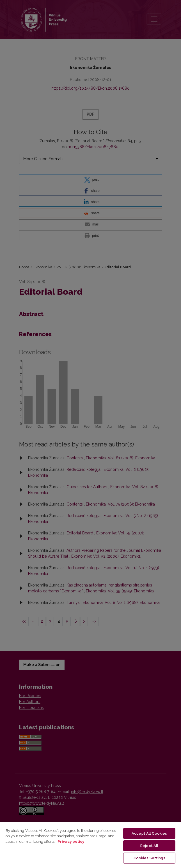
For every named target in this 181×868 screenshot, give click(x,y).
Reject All (149, 846)
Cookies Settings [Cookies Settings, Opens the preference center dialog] (149, 858)
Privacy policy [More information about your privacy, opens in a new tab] (71, 842)
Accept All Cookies (149, 833)
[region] (90, 845)
